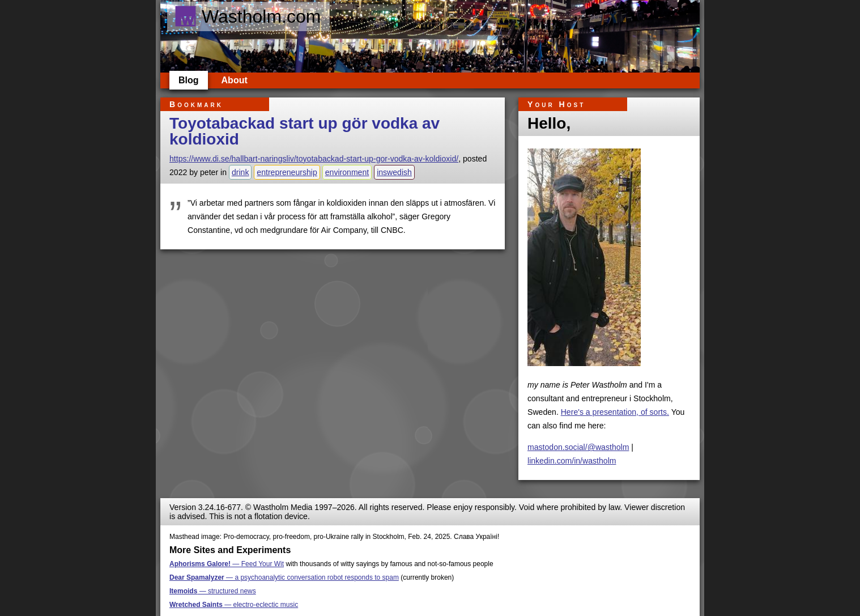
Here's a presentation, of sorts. (615, 412)
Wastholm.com (247, 16)
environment (347, 172)
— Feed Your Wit (227, 564)
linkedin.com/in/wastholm (572, 461)
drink (240, 172)
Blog (189, 80)
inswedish (394, 172)
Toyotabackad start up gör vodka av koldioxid (305, 131)
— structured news (213, 591)
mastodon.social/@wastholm (578, 447)
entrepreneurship (287, 172)
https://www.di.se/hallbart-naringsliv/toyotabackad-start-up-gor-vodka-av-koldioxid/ (314, 159)
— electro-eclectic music (234, 605)
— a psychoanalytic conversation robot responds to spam (284, 577)
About (235, 80)
